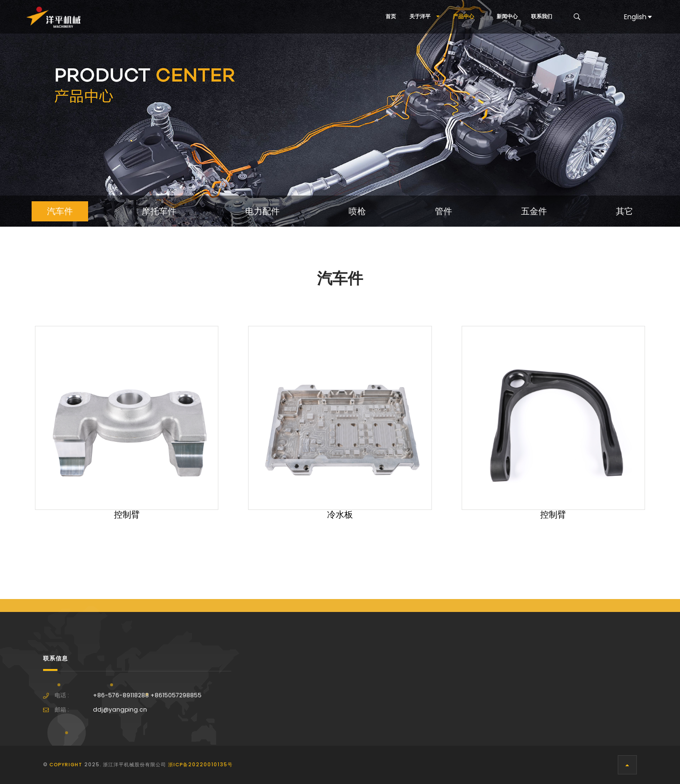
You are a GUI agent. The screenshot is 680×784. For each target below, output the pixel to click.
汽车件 (60, 211)
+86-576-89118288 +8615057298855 (147, 695)
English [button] (639, 17)
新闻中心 (507, 16)
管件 (443, 211)
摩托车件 (159, 211)
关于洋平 (425, 16)
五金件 (534, 211)
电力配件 (262, 211)
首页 (391, 16)
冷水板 (340, 515)
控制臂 (127, 515)
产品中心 (468, 16)
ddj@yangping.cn (120, 710)
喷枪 (357, 211)
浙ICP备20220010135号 (200, 765)
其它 (624, 211)
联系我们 (542, 16)
